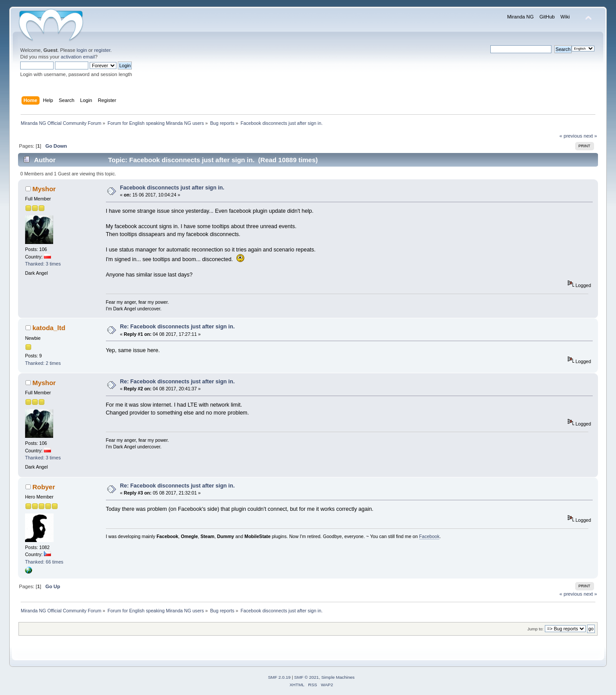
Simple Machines (338, 677)
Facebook (429, 536)
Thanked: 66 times (44, 562)
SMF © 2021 (307, 677)
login (82, 50)
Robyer (44, 487)
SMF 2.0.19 (279, 677)
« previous (571, 136)
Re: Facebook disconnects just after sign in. (177, 327)
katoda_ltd (49, 328)
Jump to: (535, 629)
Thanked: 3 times (43, 264)
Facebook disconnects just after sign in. (172, 188)
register (102, 50)
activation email (78, 57)
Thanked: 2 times (43, 363)
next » (590, 136)
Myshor (44, 189)
